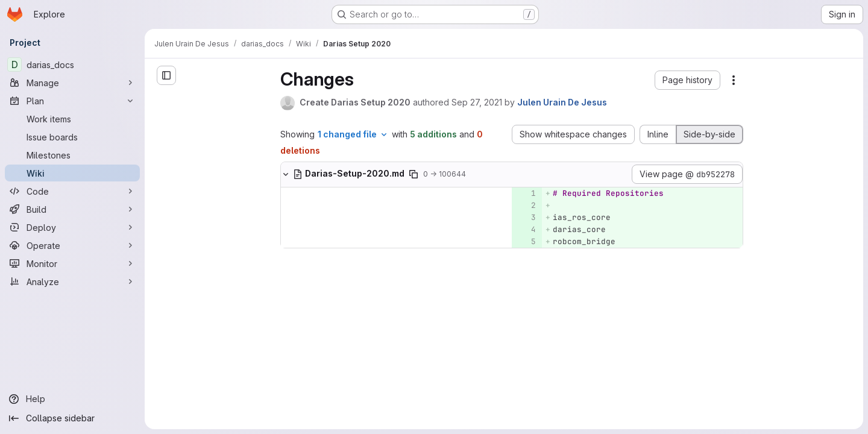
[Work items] (72, 119)
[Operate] (72, 245)
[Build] (72, 209)
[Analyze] (72, 281)
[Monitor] (72, 263)
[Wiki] (72, 173)
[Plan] (72, 101)
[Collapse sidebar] (72, 418)
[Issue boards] (72, 137)
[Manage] (72, 83)
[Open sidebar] (166, 75)
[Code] (72, 191)
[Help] (72, 399)
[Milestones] (72, 155)
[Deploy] (72, 227)
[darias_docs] (72, 64)
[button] (687, 80)
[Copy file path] (414, 174)
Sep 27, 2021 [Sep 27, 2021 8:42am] (477, 102)
